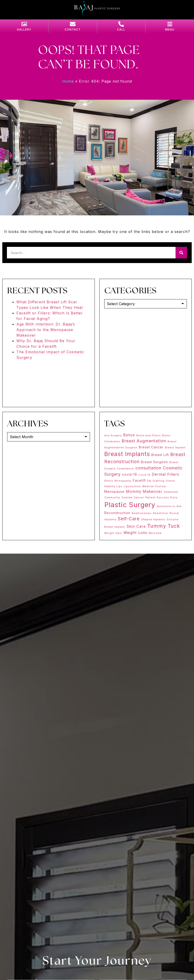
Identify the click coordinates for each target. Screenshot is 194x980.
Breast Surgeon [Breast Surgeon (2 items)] (154, 462)
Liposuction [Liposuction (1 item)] (132, 486)
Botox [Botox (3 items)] (129, 435)
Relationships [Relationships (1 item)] (142, 513)
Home (68, 81)
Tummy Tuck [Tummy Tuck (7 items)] (164, 526)
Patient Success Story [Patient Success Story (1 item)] (161, 498)
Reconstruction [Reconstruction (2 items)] (117, 513)
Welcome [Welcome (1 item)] (155, 533)
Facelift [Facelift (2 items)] (139, 480)
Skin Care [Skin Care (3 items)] (136, 526)
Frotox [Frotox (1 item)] (170, 481)
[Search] (181, 253)
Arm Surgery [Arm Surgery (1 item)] (113, 436)
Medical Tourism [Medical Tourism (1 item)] (154, 486)
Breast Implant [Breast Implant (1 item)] (175, 448)
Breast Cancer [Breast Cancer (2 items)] (151, 447)
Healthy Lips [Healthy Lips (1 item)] (113, 486)
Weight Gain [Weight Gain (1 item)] (113, 533)
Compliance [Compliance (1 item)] (125, 469)
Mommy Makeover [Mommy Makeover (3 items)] (144, 491)
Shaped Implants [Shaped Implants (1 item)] (153, 519)
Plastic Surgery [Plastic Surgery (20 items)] (130, 505)
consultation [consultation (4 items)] (148, 468)
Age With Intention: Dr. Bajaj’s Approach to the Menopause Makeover (46, 330)
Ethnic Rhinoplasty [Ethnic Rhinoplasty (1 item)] (118, 481)
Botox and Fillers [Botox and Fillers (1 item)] (149, 436)
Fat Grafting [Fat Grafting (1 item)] (156, 481)
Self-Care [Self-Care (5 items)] (129, 519)
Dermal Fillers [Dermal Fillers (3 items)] (166, 474)
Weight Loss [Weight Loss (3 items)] (135, 533)
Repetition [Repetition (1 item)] (161, 513)
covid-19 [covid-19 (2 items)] (130, 474)
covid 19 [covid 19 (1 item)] (144, 475)
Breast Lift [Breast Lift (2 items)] (160, 455)
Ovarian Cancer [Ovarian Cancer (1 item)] (133, 498)
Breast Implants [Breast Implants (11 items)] (127, 454)
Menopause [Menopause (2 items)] (114, 492)
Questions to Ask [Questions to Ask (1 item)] (169, 506)
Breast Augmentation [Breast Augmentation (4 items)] (144, 441)
